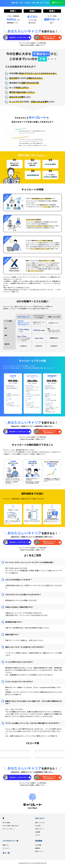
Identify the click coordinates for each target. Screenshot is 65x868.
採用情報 (39, 841)
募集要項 (38, 848)
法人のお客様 (6, 823)
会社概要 (38, 832)
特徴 (13, 3)
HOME (3, 818)
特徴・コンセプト (40, 823)
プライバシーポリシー (9, 829)
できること (28, 3)
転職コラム (6, 845)
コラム (47, 3)
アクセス (38, 835)
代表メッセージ (39, 829)
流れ (34, 3)
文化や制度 (38, 845)
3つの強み (38, 826)
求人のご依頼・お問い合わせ (11, 826)
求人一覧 (6, 853)
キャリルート (6, 848)
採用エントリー (39, 851)
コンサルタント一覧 (10, 841)
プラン (21, 3)
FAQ (37, 3)
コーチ (42, 3)
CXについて (40, 818)
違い (17, 3)
